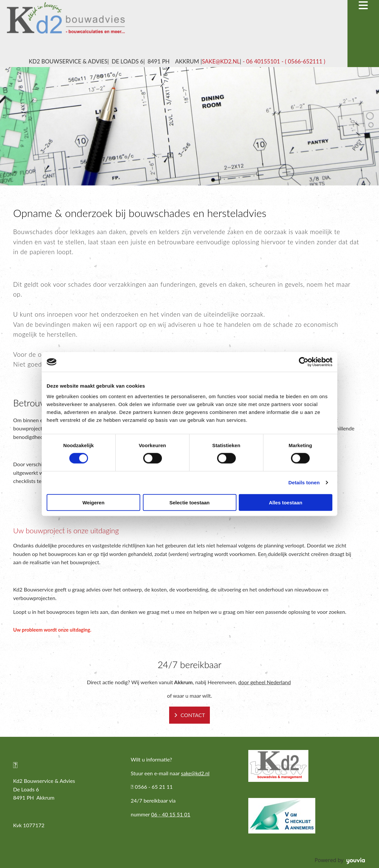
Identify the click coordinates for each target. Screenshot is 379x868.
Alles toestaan (286, 502)
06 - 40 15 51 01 (171, 814)
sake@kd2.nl (221, 61)
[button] (190, 715)
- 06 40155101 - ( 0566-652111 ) (283, 61)
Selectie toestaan (190, 502)
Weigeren (93, 502)
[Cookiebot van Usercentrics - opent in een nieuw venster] (304, 362)
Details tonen (304, 482)
